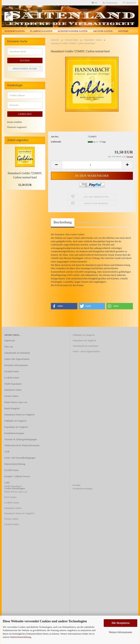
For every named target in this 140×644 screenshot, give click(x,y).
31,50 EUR (25, 185)
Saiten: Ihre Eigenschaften (17, 359)
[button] (64, 306)
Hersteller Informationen (16, 365)
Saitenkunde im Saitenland (17, 353)
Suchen (25, 60)
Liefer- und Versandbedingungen (20, 458)
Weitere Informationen (120, 632)
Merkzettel (129, 3)
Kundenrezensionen (90, 222)
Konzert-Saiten (15, 31)
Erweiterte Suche (25, 69)
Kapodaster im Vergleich (16, 427)
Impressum (10, 340)
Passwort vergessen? (17, 127)
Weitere (123, 31)
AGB (7, 452)
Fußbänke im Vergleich (15, 421)
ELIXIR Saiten (11, 470)
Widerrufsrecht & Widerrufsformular (22, 445)
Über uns (9, 347)
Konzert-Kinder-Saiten (73, 31)
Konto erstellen (15, 122)
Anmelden (25, 114)
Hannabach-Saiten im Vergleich (19, 415)
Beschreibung (63, 222)
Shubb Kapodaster (13, 384)
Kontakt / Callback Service (17, 476)
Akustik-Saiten (103, 31)
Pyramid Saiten (12, 371)
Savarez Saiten (11, 396)
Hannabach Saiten (13, 390)
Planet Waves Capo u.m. (16, 402)
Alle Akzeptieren (120, 623)
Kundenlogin (110, 3)
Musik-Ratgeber (12, 408)
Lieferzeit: (56, 142)
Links (7, 482)
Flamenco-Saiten (41, 31)
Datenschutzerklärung (21, 637)
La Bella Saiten (12, 378)
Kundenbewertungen (14, 433)
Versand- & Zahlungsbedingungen (21, 439)
